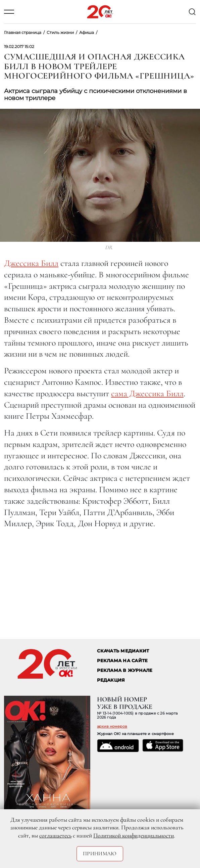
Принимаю (100, 854)
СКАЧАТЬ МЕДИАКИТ (123, 651)
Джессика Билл (31, 263)
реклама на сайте (122, 661)
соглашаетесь (55, 835)
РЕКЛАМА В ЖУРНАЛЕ (125, 670)
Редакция (111, 680)
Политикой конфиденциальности (134, 835)
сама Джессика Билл (147, 393)
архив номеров (112, 726)
